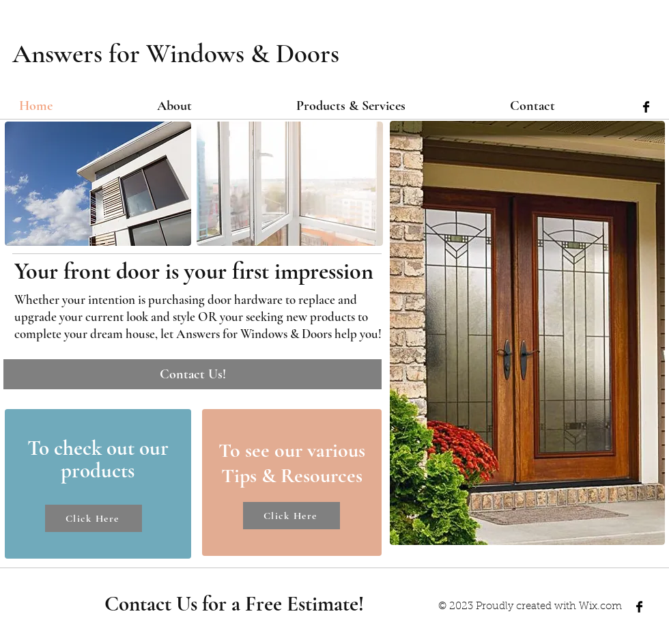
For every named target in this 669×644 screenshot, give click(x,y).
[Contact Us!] (193, 374)
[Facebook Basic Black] (646, 107)
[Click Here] (94, 518)
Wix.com (600, 607)
